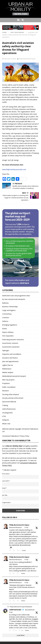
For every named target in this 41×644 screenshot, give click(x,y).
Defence (5, 321)
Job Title (5, 495)
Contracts (6, 318)
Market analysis (8, 372)
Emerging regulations (10, 325)
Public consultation (9, 387)
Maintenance (7, 369)
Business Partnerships (10, 307)
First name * (6, 474)
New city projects (8, 380)
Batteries (5, 303)
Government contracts (10, 343)
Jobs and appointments (10, 361)
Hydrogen (6, 350)
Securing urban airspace (11, 394)
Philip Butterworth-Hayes (27, 59)
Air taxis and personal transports (14, 299)
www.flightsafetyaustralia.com (14, 169)
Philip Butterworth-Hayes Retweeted (21, 607)
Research (5, 391)
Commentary (7, 314)
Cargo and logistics (9, 310)
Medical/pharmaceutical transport (14, 376)
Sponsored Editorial (9, 402)
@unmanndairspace (16, 527)
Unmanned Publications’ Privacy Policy (16, 436)
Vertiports (6, 420)
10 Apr (26, 560)
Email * (4, 488)
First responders (8, 336)
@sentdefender (30, 610)
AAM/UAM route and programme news (16, 296)
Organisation (6, 502)
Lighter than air (8, 365)
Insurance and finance (10, 358)
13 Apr (26, 527)
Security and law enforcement (13, 398)
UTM (4, 416)
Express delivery (8, 332)
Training (5, 405)
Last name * (6, 481)
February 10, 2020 (10, 59)
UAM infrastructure (9, 409)
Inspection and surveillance (12, 354)
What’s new (6, 424)
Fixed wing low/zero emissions (13, 340)
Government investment (11, 347)
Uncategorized (7, 413)
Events (5, 329)
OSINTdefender (15, 610)
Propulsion (6, 383)
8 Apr (11, 612)
